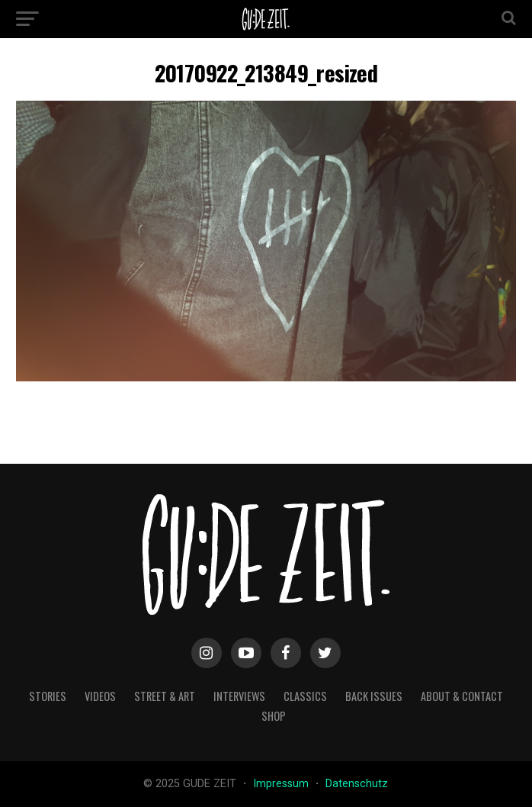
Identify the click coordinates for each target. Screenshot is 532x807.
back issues (374, 696)
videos (100, 696)
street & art (165, 696)
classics (305, 696)
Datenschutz (357, 784)
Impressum (282, 784)
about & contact (462, 696)
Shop (274, 716)
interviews (239, 696)
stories (48, 696)
